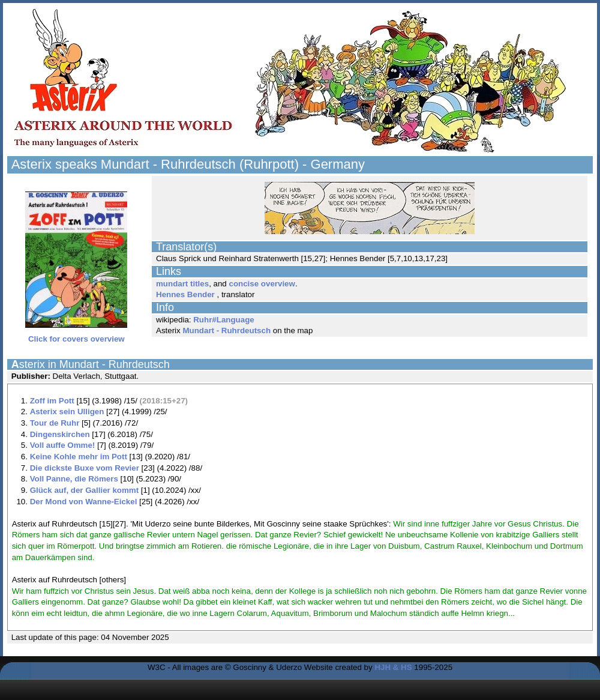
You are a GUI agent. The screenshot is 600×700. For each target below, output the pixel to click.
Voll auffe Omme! (63, 445)
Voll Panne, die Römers (74, 479)
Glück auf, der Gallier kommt (84, 490)
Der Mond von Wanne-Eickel (84, 502)
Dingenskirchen (60, 434)
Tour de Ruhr (55, 423)
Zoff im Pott (52, 401)
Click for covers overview (76, 335)
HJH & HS (393, 667)
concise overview (262, 284)
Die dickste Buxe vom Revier (85, 468)
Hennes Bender (185, 294)
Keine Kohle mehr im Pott (79, 457)
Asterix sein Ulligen (67, 412)
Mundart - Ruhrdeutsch (226, 330)
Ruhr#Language (223, 320)
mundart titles (182, 284)
